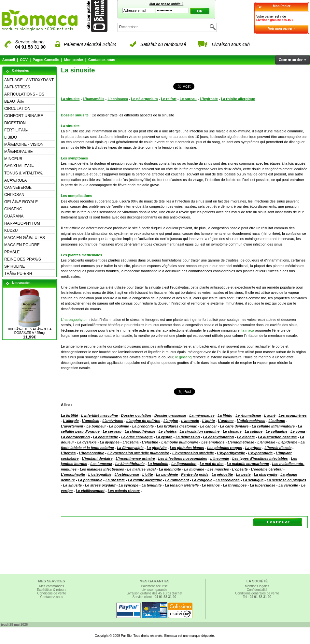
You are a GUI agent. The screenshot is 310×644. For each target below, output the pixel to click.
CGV (24, 60)
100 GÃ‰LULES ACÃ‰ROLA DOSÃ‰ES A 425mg (30, 331)
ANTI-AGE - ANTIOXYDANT (29, 80)
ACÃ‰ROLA (15, 180)
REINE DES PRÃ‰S (23, 259)
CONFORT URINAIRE (24, 116)
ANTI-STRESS (17, 87)
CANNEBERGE (18, 187)
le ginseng (183, 357)
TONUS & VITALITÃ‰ (24, 173)
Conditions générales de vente (257, 593)
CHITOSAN (14, 195)
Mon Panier (282, 6)
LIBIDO (11, 137)
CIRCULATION (17, 109)
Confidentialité (257, 590)
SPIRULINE (14, 266)
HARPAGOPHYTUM (22, 223)
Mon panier (74, 60)
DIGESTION (15, 123)
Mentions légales (257, 586)
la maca (248, 330)
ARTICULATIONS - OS (24, 94)
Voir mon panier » (282, 29)
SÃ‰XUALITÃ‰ (19, 166)
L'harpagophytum (75, 320)
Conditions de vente (51, 593)
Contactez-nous (102, 60)
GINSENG (13, 209)
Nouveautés (21, 283)
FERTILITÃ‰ (16, 130)
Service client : (155, 597)
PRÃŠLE (12, 252)
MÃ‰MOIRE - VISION (24, 144)
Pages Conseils (46, 60)
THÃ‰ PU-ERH (18, 274)
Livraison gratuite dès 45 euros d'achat (154, 593)
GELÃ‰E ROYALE (21, 202)
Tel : (257, 597)
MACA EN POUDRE (22, 245)
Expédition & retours (51, 590)
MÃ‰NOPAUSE (19, 152)
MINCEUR (13, 159)
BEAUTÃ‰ (14, 101)
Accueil (9, 60)
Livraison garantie (155, 590)
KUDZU (11, 231)
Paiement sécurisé (154, 586)
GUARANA (14, 216)
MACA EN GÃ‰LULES (25, 238)
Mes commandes (51, 586)
